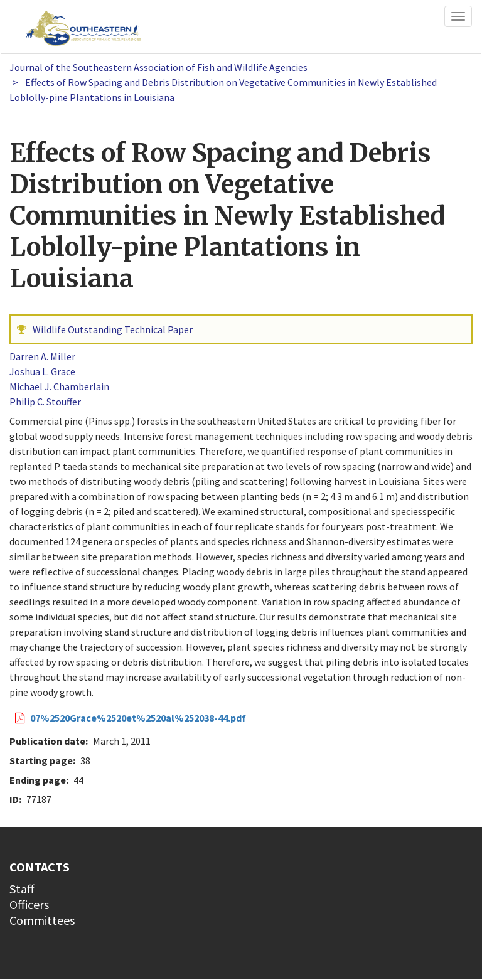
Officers (29, 904)
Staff (22, 889)
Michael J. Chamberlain (59, 386)
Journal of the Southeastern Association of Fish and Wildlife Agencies (158, 67)
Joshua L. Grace (42, 371)
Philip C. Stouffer (45, 402)
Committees (42, 920)
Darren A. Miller (42, 356)
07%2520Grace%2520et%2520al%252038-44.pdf (138, 718)
